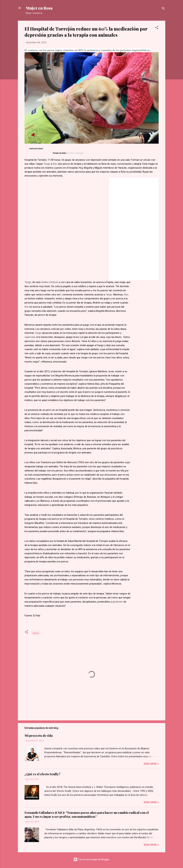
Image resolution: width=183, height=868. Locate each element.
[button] (157, 28)
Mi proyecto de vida (39, 736)
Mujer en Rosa (39, 8)
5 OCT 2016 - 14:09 (75, 153)
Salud (36, 633)
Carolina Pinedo (36, 149)
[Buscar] (163, 9)
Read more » (151, 764)
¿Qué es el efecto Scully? (42, 774)
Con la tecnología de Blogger (91, 859)
